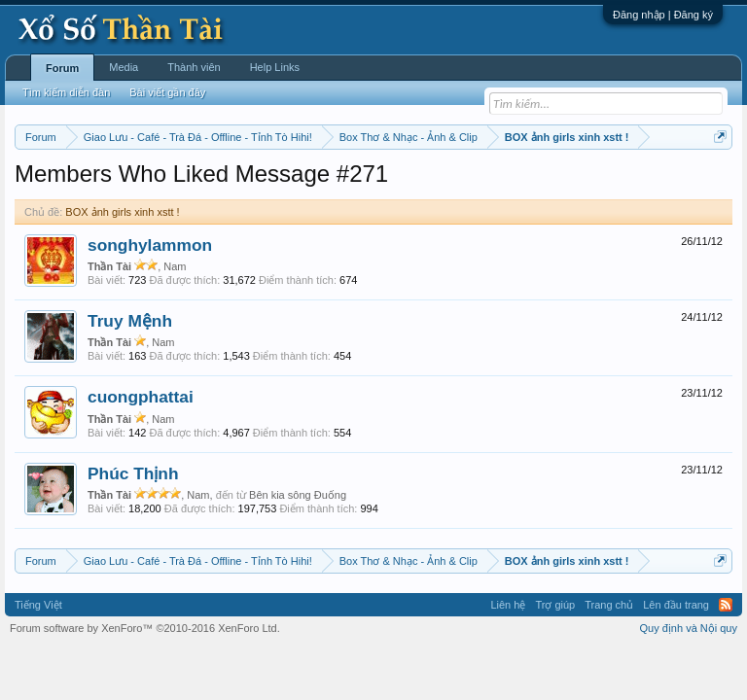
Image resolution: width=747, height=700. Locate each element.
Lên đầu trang (676, 605)
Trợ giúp (555, 605)
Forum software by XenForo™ (145, 628)
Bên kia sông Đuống (298, 495)
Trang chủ (609, 605)
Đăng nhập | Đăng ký (663, 15)
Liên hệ (508, 605)
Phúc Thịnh (133, 473)
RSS (726, 605)
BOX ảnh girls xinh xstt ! (122, 212)
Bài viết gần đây (167, 92)
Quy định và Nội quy (689, 628)
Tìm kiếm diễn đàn (66, 92)
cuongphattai (141, 397)
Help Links (275, 67)
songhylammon (150, 245)
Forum (62, 68)
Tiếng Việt (38, 605)
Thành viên (194, 67)
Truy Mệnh (130, 321)
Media (124, 67)
